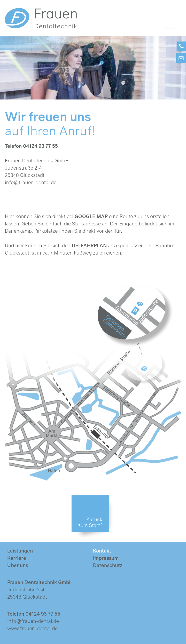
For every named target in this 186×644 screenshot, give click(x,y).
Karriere (17, 558)
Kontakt (102, 551)
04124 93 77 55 (40, 146)
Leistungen (20, 551)
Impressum (106, 558)
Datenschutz (108, 565)
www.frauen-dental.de (32, 628)
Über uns (18, 565)
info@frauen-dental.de (31, 182)
